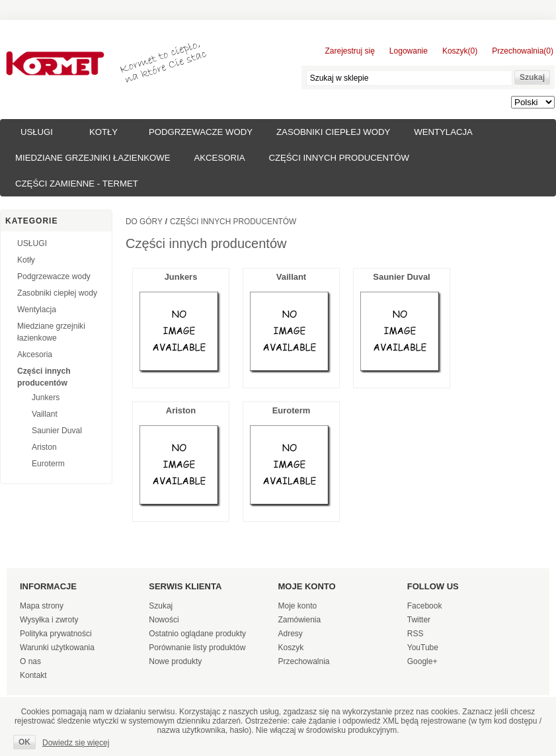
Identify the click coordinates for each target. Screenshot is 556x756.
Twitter (419, 620)
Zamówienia (300, 620)
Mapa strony (42, 606)
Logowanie (409, 51)
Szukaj (161, 606)
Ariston (44, 447)
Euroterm (48, 464)
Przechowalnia (304, 661)
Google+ (422, 661)
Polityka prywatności (56, 634)
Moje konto (298, 606)
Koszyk (291, 648)
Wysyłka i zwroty (49, 620)
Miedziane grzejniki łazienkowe (93, 158)
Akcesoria (219, 158)
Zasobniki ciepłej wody (333, 132)
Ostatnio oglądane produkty (197, 634)
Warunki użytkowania (57, 648)
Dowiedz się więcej (76, 743)
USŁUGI (37, 132)
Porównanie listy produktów (197, 648)
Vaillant (45, 414)
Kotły (103, 132)
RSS (416, 634)
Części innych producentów (338, 158)
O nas (30, 661)
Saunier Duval (57, 431)
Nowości (164, 620)
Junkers (46, 398)
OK (24, 742)
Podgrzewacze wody (201, 132)
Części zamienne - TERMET (77, 184)
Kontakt (33, 675)
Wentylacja (443, 132)
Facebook (425, 606)
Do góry (144, 222)
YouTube (423, 648)
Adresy (291, 634)
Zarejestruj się (350, 51)
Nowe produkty (175, 661)
